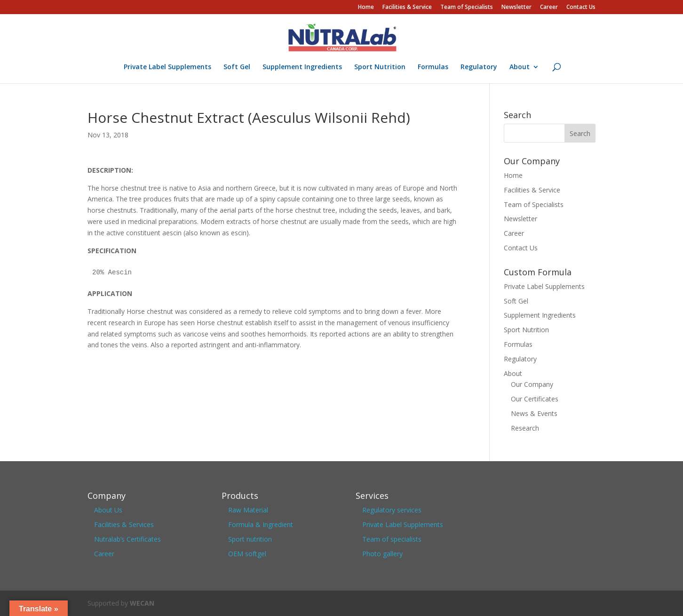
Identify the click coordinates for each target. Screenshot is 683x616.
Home (366, 8)
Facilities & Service (407, 8)
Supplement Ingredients (302, 67)
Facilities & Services (124, 524)
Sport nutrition (250, 539)
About (520, 67)
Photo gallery (382, 554)
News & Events (534, 413)
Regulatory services (392, 510)
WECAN (142, 603)
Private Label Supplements (167, 67)
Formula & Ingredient (261, 524)
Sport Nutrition (380, 67)
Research (525, 428)
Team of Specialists (467, 8)
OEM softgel (247, 554)
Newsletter (516, 8)
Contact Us (581, 8)
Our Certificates (535, 399)
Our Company (532, 384)
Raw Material (248, 510)
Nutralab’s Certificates (127, 539)
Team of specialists (392, 539)
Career (549, 8)
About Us (108, 510)
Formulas (433, 67)
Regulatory (479, 67)
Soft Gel (237, 67)
